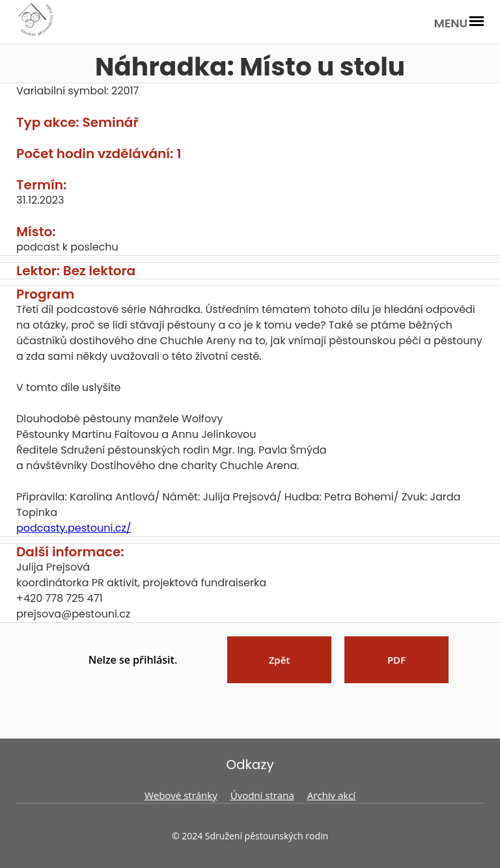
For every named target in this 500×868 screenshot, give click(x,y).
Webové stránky (181, 795)
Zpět (280, 660)
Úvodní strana (262, 795)
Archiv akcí (331, 795)
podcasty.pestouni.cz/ (74, 528)
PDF (396, 660)
